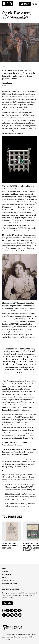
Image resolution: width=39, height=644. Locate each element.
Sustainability (7, 575)
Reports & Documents (10, 584)
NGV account (10, 598)
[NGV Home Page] (8, 4)
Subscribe (7, 603)
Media (4, 578)
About (4, 569)
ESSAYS (4, 66)
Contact (5, 572)
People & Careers (8, 581)
